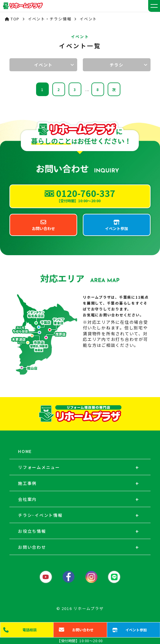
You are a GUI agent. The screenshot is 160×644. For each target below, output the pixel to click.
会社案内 (27, 499)
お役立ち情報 (32, 531)
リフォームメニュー (39, 467)
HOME (25, 451)
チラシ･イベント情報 (40, 515)
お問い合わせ (32, 547)
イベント (43, 65)
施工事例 (27, 483)
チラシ (117, 65)
